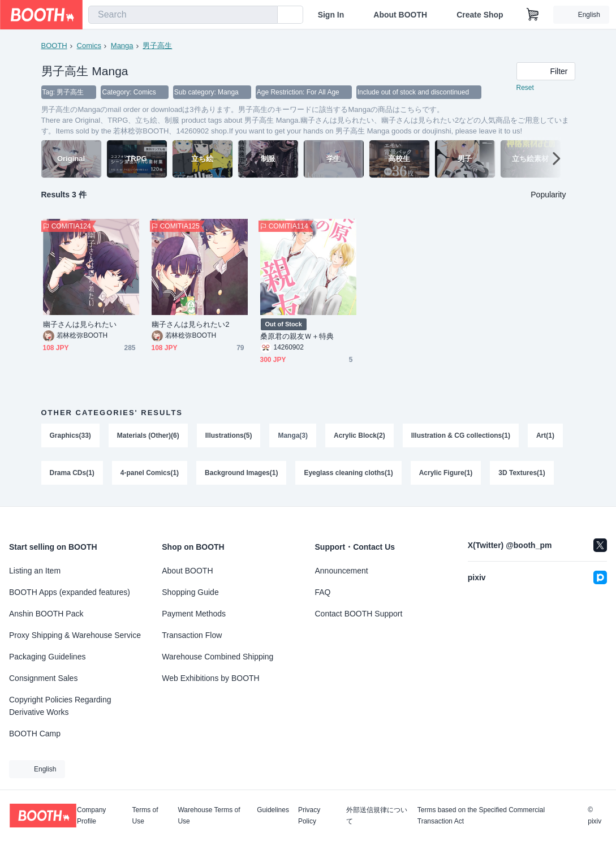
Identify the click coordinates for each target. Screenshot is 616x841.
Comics (89, 46)
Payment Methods (194, 614)
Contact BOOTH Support (359, 614)
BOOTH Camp (35, 734)
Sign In (331, 15)
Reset (525, 88)
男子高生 (158, 46)
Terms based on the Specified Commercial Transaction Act (481, 816)
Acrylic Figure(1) (446, 473)
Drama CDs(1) (72, 473)
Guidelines (273, 810)
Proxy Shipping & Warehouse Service (75, 635)
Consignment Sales (43, 678)
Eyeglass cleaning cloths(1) (349, 473)
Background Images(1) (241, 473)
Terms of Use (145, 816)
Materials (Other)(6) (148, 436)
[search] (266, 15)
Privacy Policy (309, 816)
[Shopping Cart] (533, 15)
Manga (122, 46)
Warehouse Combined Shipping (217, 657)
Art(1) (545, 436)
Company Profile (91, 816)
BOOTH (54, 46)
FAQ (323, 592)
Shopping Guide (190, 592)
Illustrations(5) (229, 436)
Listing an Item (35, 571)
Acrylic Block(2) (359, 436)
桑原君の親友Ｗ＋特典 (297, 337)
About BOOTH (400, 15)
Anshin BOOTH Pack (46, 614)
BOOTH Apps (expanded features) (70, 592)
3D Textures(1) (522, 473)
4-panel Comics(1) (150, 473)
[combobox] (183, 15)
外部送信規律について (377, 816)
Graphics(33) (70, 436)
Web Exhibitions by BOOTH (210, 678)
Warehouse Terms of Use (209, 816)
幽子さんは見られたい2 (191, 325)
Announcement (342, 571)
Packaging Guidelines (47, 657)
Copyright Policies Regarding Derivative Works (60, 706)
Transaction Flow (192, 635)
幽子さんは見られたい (80, 325)
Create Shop (480, 15)
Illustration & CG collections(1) (461, 436)
